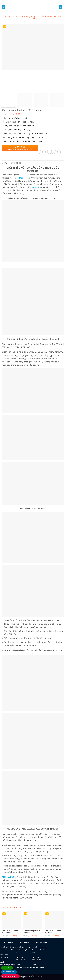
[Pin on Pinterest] (55, 152)
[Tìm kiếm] (61, 7)
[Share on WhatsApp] (40, 152)
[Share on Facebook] (44, 152)
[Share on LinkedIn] (59, 152)
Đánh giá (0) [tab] (16, 163)
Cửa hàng (16, 16)
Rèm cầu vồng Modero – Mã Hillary (54, 932)
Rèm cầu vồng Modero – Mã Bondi (32, 932)
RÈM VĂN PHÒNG (28, 16)
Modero (23, 178)
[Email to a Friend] (51, 152)
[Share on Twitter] (48, 152)
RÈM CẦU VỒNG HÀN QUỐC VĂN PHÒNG (45, 17)
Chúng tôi (35, 187)
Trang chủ (7, 16)
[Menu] (3, 7)
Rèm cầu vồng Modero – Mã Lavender (11, 932)
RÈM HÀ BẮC (8, 877)
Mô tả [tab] (5, 163)
